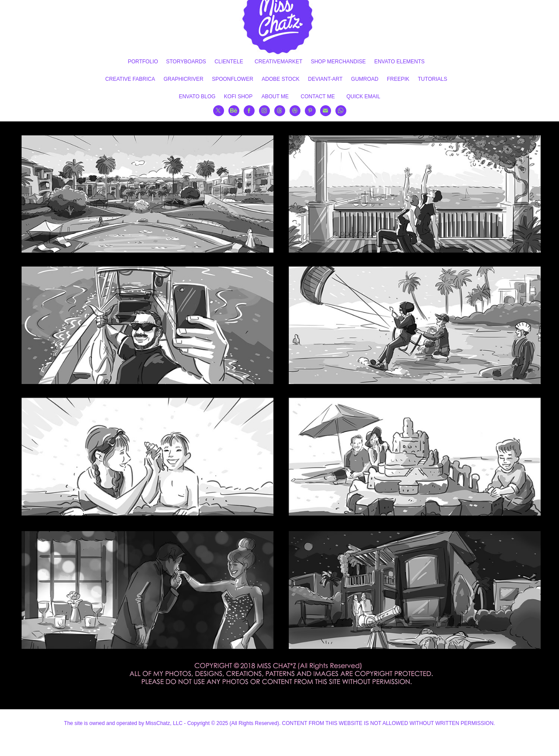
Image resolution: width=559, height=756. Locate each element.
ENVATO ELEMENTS (399, 62)
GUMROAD (365, 79)
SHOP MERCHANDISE (338, 62)
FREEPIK (398, 79)
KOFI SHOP (238, 97)
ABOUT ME (275, 97)
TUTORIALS (433, 79)
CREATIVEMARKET (278, 62)
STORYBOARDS (186, 62)
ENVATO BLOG (197, 97)
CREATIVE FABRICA (130, 79)
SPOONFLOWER (233, 79)
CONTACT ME (318, 97)
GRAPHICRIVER (183, 79)
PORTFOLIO (143, 62)
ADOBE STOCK (280, 79)
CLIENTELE (229, 62)
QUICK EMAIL (363, 97)
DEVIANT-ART (325, 79)
